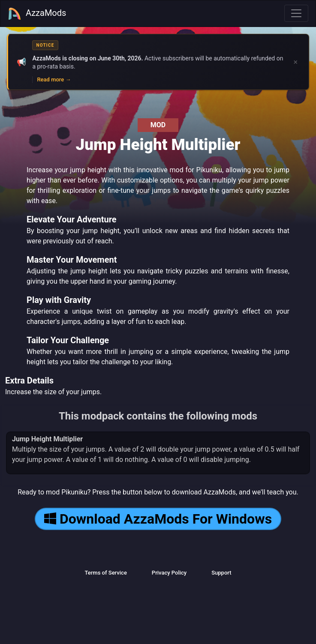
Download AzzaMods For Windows (158, 519)
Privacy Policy (169, 573)
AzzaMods (37, 14)
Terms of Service (105, 573)
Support (221, 573)
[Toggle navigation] (296, 13)
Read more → (54, 79)
